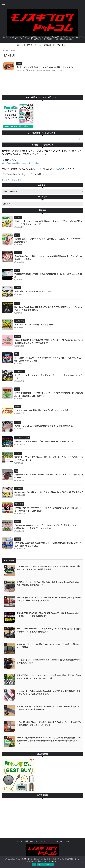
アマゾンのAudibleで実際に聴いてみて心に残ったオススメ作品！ (44, 413)
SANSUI (47, 73)
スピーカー (55, 73)
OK (34, 865)
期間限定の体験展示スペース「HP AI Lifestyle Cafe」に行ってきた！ (46, 444)
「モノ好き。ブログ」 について (61, 841)
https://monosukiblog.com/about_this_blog (22, 166)
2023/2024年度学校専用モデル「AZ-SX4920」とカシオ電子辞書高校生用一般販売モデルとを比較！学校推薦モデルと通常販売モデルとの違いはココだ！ (48, 745)
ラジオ (63, 73)
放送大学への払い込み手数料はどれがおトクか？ (36, 327)
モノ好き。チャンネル (13, 183)
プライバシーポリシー (42, 841)
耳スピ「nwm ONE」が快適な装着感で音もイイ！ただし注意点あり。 (46, 429)
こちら (60, 172)
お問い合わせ (29, 841)
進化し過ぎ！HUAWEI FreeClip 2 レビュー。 (35, 294)
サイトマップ (18, 841)
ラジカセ (71, 73)
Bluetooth (39, 73)
